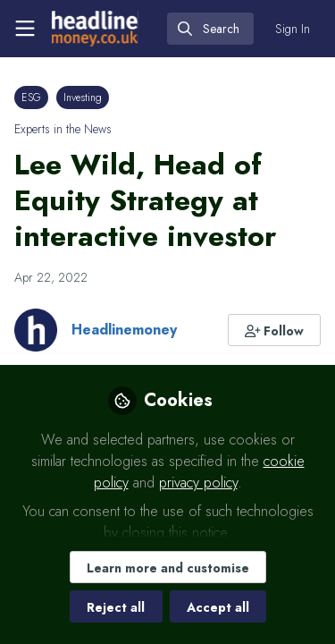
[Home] (95, 29)
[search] (210, 29)
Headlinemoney (124, 330)
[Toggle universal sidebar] (25, 29)
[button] (275, 330)
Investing (83, 97)
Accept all (218, 607)
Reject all (116, 607)
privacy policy (198, 483)
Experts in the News (63, 129)
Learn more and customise (168, 568)
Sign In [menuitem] (293, 29)
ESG (31, 97)
